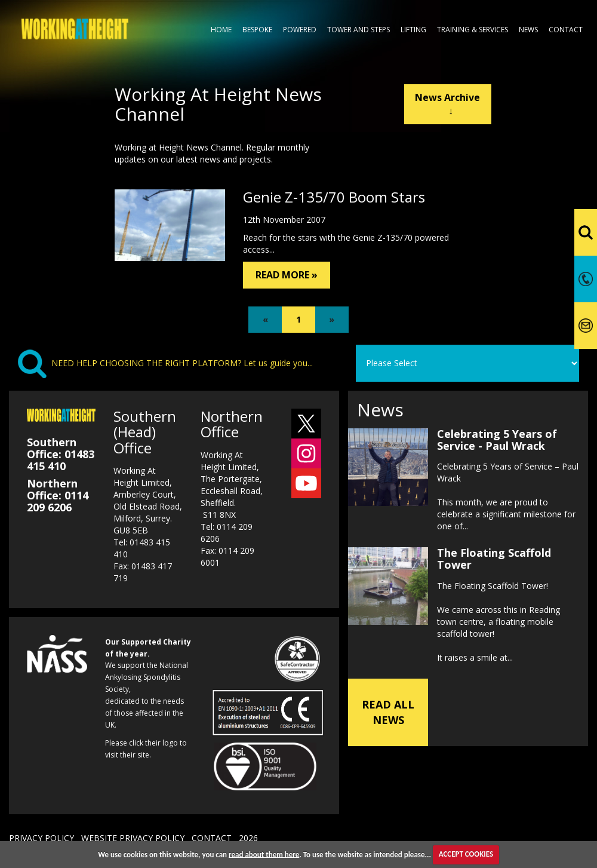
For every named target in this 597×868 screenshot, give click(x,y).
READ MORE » (287, 275)
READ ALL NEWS (388, 712)
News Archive (447, 104)
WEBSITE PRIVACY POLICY (133, 838)
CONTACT (212, 838)
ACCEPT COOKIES (466, 854)
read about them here (264, 854)
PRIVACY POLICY (41, 838)
